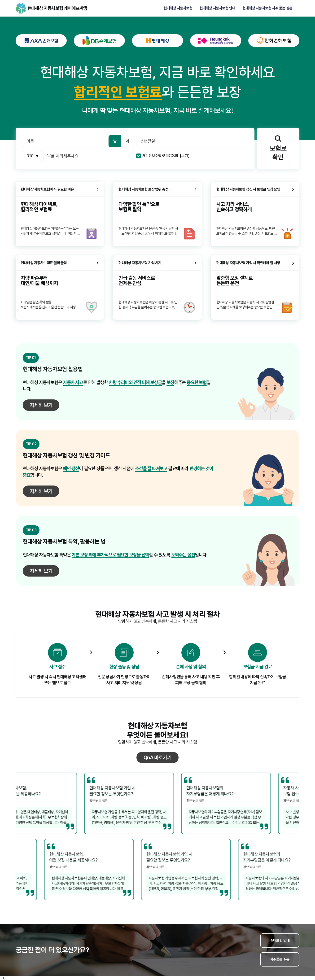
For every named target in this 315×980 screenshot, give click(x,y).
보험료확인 (278, 148)
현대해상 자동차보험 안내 (218, 8)
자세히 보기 (41, 405)
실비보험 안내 (280, 940)
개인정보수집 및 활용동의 (160, 156)
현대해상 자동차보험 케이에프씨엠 (21, 8)
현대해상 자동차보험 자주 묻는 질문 (267, 8)
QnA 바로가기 (157, 757)
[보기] (185, 156)
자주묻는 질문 (280, 959)
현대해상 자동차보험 (178, 8)
